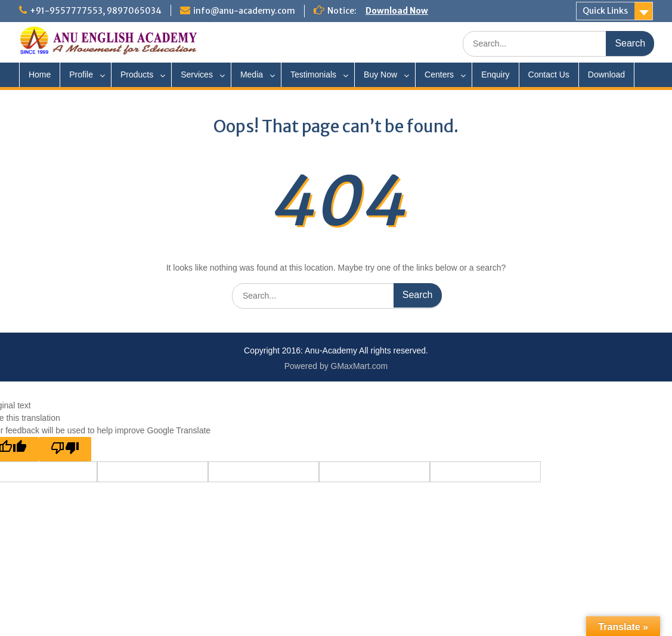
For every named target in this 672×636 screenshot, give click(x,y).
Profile (81, 75)
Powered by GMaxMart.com (336, 366)
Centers (439, 75)
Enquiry (495, 75)
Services (197, 75)
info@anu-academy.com (244, 11)
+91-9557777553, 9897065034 (96, 11)
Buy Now (380, 75)
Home (40, 75)
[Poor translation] (65, 449)
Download (606, 75)
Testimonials (313, 75)
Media (252, 75)
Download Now (397, 11)
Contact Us (549, 75)
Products (137, 75)
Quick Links (605, 11)
